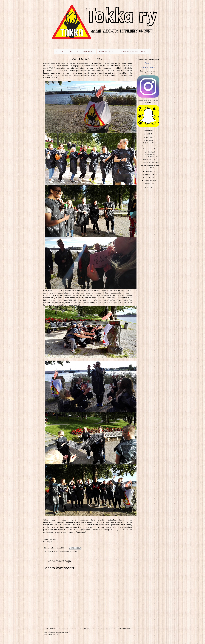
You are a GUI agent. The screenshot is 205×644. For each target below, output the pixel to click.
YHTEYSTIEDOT (107, 51)
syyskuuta (149, 152)
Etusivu (87, 628)
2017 (148, 137)
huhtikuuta (149, 177)
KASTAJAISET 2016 (150, 159)
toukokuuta (149, 174)
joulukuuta (150, 143)
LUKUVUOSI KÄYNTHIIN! (150, 163)
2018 (149, 134)
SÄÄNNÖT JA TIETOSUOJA (135, 51)
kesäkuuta (150, 171)
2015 (149, 187)
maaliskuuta (149, 180)
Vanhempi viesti (125, 628)
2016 (148, 140)
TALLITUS (73, 51)
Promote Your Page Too (148, 67)
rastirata (75, 551)
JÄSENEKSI (88, 51)
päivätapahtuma (66, 551)
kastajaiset (56, 551)
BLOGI (59, 51)
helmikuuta (149, 184)
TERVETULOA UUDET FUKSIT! (150, 166)
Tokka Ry (148, 63)
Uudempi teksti (50, 628)
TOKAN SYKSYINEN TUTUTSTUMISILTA (150, 155)
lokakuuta (150, 149)
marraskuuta (150, 146)
